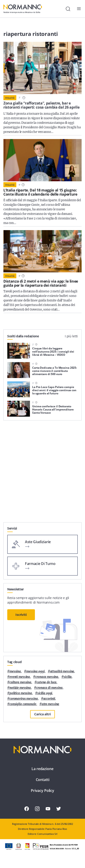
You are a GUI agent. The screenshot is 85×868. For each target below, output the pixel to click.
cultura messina (20, 682)
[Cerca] (68, 9)
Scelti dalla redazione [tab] (23, 336)
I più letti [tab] (71, 336)
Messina (15, 671)
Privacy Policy (42, 791)
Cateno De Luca (47, 682)
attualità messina (62, 671)
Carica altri (42, 714)
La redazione (42, 769)
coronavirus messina (24, 699)
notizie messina (20, 688)
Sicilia (68, 677)
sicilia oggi (45, 693)
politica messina (21, 693)
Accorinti (49, 699)
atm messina (51, 704)
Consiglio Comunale (23, 704)
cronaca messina (47, 677)
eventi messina (20, 677)
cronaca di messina (49, 688)
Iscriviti (21, 615)
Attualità (10, 98)
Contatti (43, 780)
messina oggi (35, 671)
